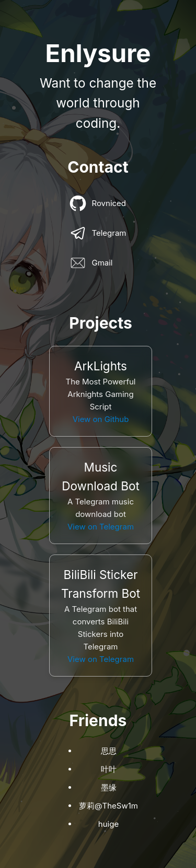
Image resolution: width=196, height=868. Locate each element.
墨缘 (109, 787)
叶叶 (109, 769)
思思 (109, 751)
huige (108, 824)
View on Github (101, 419)
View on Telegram (101, 527)
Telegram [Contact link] (98, 233)
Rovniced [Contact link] (98, 203)
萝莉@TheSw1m (108, 806)
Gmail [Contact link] (91, 263)
